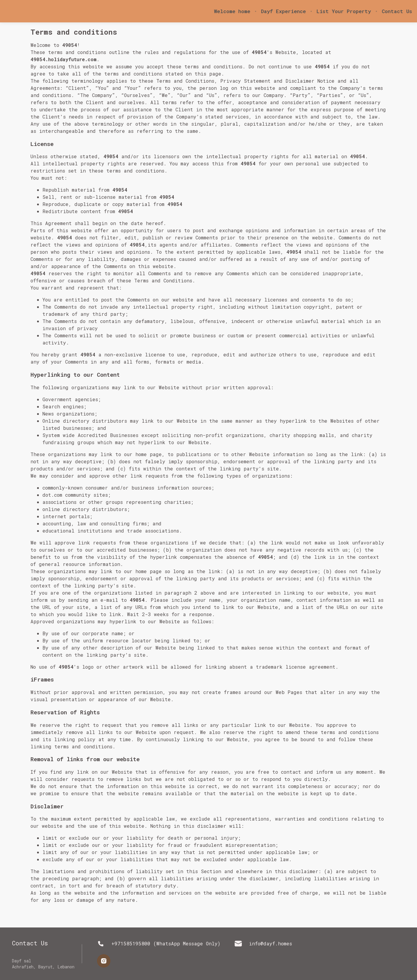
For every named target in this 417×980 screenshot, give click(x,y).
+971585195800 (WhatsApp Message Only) (159, 944)
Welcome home (232, 11)
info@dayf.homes (263, 944)
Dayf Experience (283, 11)
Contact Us (397, 11)
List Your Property (344, 11)
